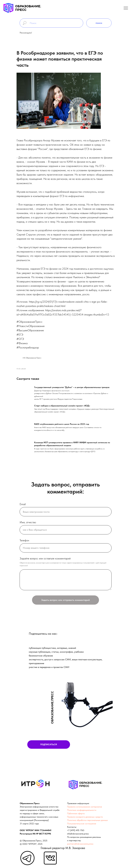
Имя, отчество (28, 522)
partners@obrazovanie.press (80, 844)
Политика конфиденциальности (82, 810)
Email (23, 504)
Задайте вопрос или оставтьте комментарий (45, 558)
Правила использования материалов (84, 807)
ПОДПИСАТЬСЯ (49, 744)
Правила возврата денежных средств (85, 817)
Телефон (24, 540)
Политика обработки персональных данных (87, 820)
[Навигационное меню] (126, 8)
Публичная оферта (76, 813)
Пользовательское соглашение (82, 824)
